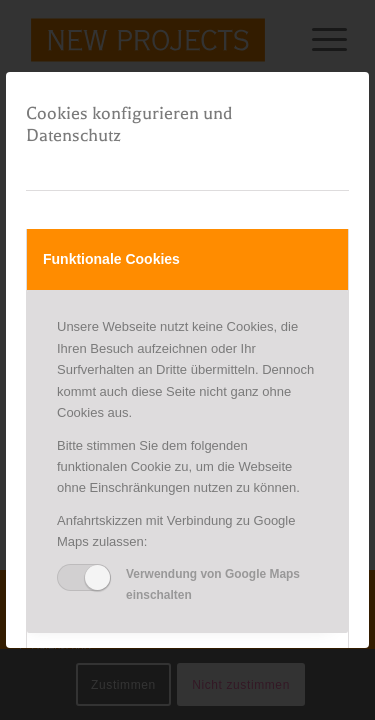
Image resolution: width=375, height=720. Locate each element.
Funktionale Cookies (111, 259)
